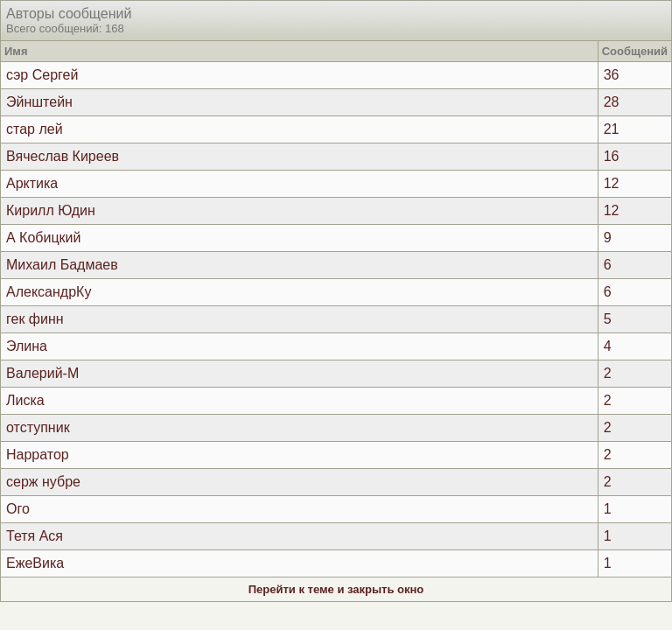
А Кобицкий (43, 238)
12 (612, 183)
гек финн (35, 319)
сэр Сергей (42, 75)
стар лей (35, 129)
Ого (18, 509)
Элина (27, 346)
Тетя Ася (35, 536)
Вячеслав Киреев (63, 156)
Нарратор (38, 455)
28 (612, 102)
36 (612, 75)
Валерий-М (42, 373)
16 (612, 156)
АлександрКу (49, 292)
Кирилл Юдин (51, 210)
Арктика (32, 183)
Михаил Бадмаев (62, 265)
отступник (38, 427)
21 (612, 129)
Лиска (25, 400)
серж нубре (43, 482)
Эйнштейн (39, 102)
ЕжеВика (35, 563)
